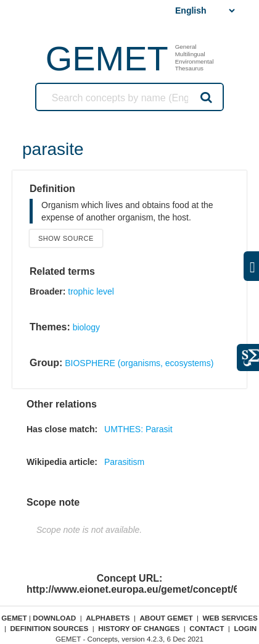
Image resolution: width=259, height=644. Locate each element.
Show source (66, 238)
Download (54, 618)
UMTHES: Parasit (138, 429)
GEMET (107, 58)
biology (86, 327)
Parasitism (124, 462)
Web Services (230, 618)
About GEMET (166, 618)
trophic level (91, 291)
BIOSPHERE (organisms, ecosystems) (139, 363)
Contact (207, 628)
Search (205, 97)
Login (245, 628)
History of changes (139, 628)
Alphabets (108, 618)
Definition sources (49, 628)
